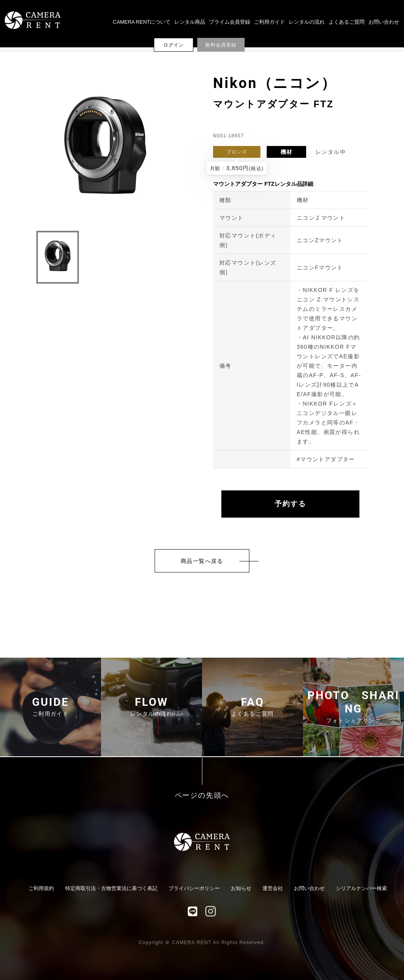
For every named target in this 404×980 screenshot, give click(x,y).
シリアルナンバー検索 (361, 888)
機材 (287, 152)
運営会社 (273, 888)
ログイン (174, 45)
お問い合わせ (384, 22)
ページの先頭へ (202, 796)
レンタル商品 (190, 22)
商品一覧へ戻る (202, 561)
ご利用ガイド (269, 22)
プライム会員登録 (230, 22)
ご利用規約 (41, 888)
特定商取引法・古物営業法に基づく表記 (111, 888)
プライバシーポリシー (194, 888)
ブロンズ (237, 152)
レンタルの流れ (307, 22)
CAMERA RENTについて (142, 22)
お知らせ (241, 888)
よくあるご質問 (347, 22)
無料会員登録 (221, 45)
